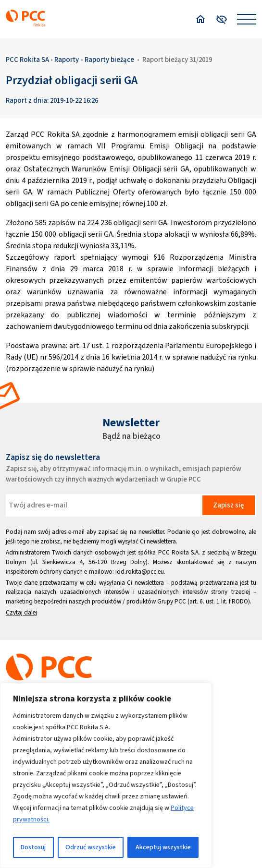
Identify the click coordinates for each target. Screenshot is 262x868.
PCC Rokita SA (27, 60)
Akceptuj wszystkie (163, 847)
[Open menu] (247, 19)
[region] (106, 775)
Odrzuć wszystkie (91, 847)
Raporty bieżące (109, 60)
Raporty (67, 60)
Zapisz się (228, 505)
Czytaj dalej (21, 612)
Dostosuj (33, 847)
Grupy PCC (172, 601)
